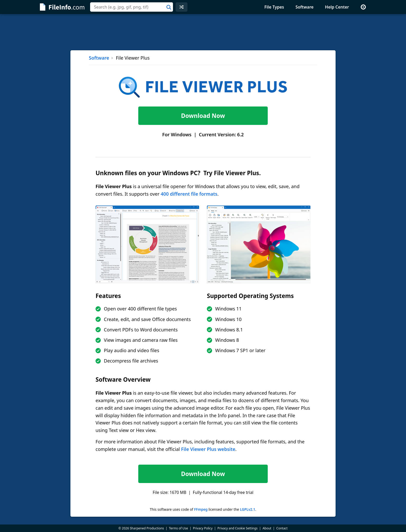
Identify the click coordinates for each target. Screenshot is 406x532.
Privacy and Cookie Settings (238, 528)
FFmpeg (201, 509)
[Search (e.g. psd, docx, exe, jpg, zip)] (132, 7)
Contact (282, 528)
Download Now (203, 116)
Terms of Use (178, 528)
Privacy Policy (203, 528)
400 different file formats (189, 194)
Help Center (337, 7)
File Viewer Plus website (208, 449)
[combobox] (132, 7)
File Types (274, 7)
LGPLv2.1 (248, 509)
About (267, 528)
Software (304, 7)
